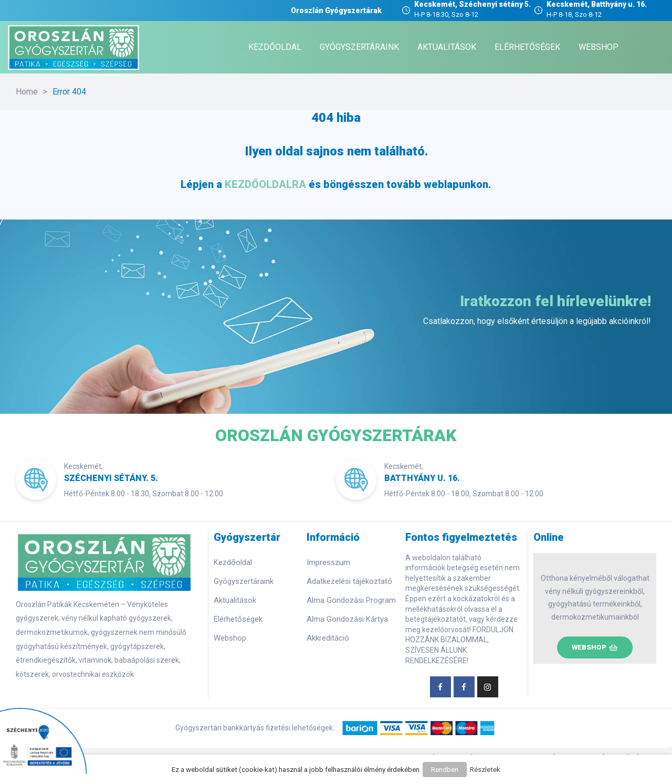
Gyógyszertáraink (244, 581)
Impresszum (328, 562)
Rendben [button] (445, 771)
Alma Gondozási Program (351, 600)
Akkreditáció (328, 638)
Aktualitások (235, 600)
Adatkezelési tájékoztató (349, 581)
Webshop (230, 638)
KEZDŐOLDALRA (265, 184)
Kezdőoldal (233, 562)
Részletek (484, 771)
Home (27, 92)
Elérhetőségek (238, 619)
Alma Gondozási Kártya (347, 619)
